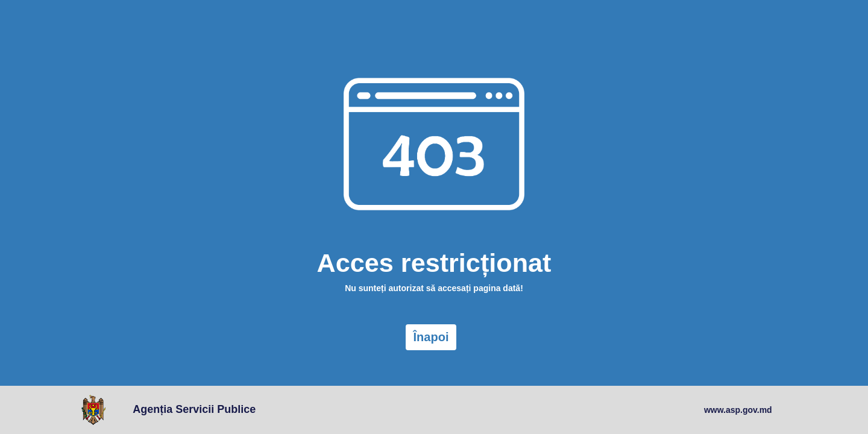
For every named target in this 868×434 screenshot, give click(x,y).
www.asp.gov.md (738, 410)
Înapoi (431, 337)
